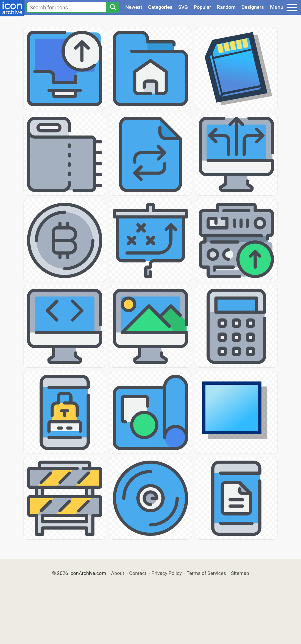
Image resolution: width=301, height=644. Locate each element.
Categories (160, 7)
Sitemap (240, 573)
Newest (134, 7)
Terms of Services (206, 573)
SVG (183, 7)
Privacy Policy (167, 573)
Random (226, 7)
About (118, 573)
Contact (138, 573)
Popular (202, 7)
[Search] (113, 7)
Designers (252, 7)
